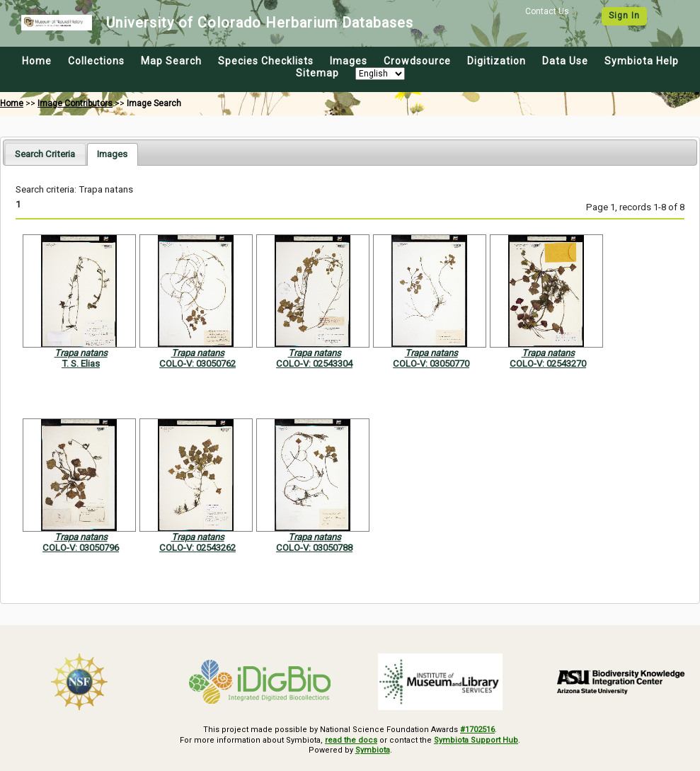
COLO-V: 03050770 (431, 364)
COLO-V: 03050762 (197, 364)
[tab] (45, 154)
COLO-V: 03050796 (81, 548)
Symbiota (373, 750)
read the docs (351, 740)
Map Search (171, 61)
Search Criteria (45, 154)
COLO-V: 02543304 (314, 364)
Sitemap (317, 73)
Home (37, 61)
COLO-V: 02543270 (548, 364)
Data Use (565, 61)
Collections (96, 61)
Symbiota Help (642, 61)
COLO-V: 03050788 (314, 548)
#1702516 (477, 730)
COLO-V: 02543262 (197, 548)
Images (349, 61)
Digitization (497, 61)
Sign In (624, 16)
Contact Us (547, 11)
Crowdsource (417, 61)
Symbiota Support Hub (476, 740)
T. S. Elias (81, 364)
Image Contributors (75, 103)
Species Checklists (266, 61)
